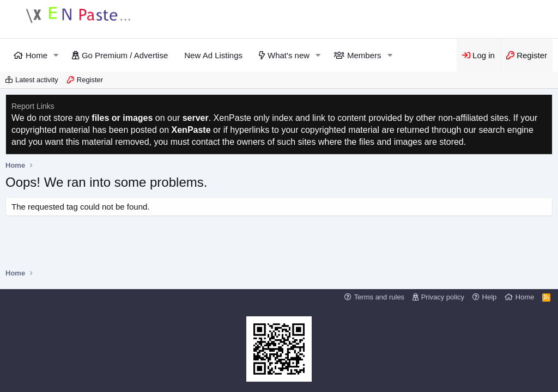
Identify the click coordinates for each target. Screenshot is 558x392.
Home (37, 55)
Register (90, 80)
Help (490, 297)
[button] (56, 55)
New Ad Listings (213, 55)
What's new (289, 55)
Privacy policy (443, 297)
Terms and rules (379, 297)
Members (364, 55)
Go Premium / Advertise (125, 55)
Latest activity (37, 80)
